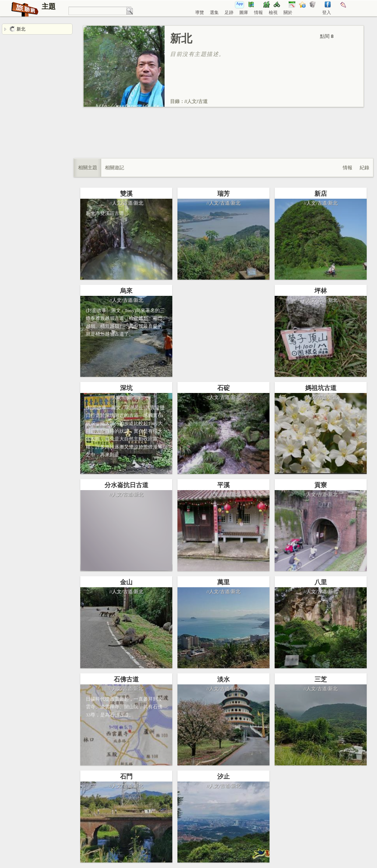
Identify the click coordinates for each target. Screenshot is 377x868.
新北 (17, 29)
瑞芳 (223, 194)
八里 (321, 582)
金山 (126, 582)
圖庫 (244, 13)
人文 (192, 101)
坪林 (321, 291)
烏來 (126, 291)
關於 (288, 13)
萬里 (223, 582)
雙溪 (126, 194)
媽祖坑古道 (321, 388)
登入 (327, 13)
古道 (203, 101)
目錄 (175, 101)
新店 (321, 194)
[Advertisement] (223, 140)
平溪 (223, 485)
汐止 (223, 777)
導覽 (200, 13)
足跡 (229, 13)
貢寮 (321, 485)
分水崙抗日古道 (126, 485)
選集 (214, 13)
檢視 (273, 13)
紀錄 (364, 168)
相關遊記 (114, 168)
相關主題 (88, 168)
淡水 (223, 679)
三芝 (321, 679)
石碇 (223, 388)
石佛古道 (126, 679)
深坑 (126, 388)
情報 (258, 13)
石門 (126, 777)
